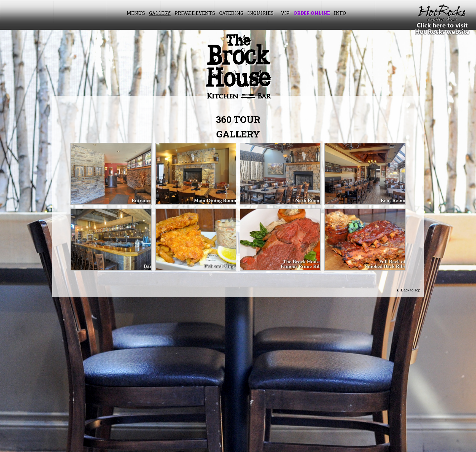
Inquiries (260, 13)
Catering (231, 13)
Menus (136, 13)
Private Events (195, 13)
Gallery (160, 13)
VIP (285, 13)
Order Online (312, 13)
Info (340, 13)
